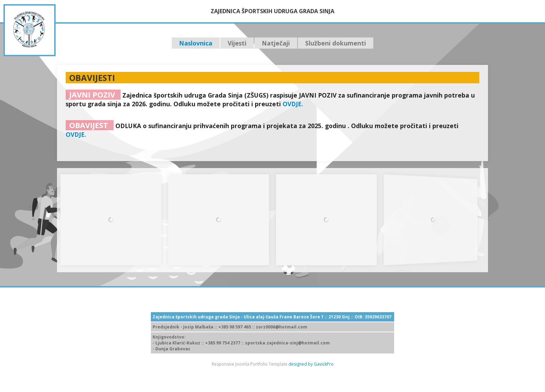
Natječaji (276, 43)
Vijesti (237, 43)
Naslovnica (196, 43)
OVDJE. (293, 104)
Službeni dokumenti (336, 43)
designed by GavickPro (311, 364)
